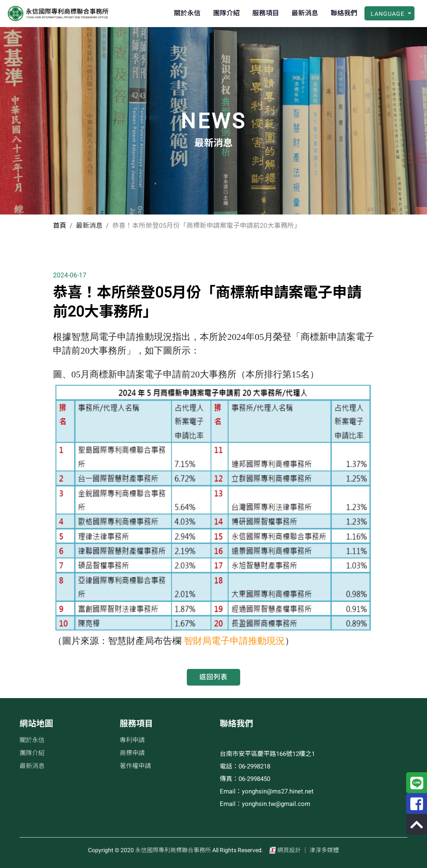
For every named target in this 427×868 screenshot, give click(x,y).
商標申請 (132, 753)
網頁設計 (289, 850)
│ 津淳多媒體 (320, 850)
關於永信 (187, 13)
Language (388, 14)
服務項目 (266, 13)
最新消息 (305, 13)
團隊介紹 (226, 13)
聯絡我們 (344, 13)
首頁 (60, 226)
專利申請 (132, 740)
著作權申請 (135, 766)
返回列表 (213, 677)
